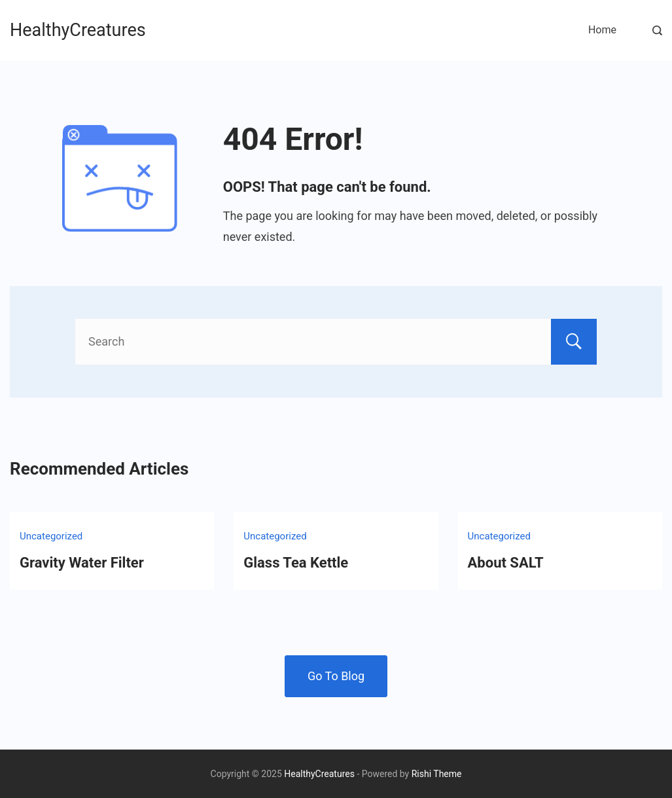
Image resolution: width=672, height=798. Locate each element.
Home (602, 30)
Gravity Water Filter (82, 563)
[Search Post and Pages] (657, 30)
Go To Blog (336, 676)
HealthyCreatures (78, 30)
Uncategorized (51, 536)
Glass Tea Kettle (296, 563)
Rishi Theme (437, 774)
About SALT (506, 563)
